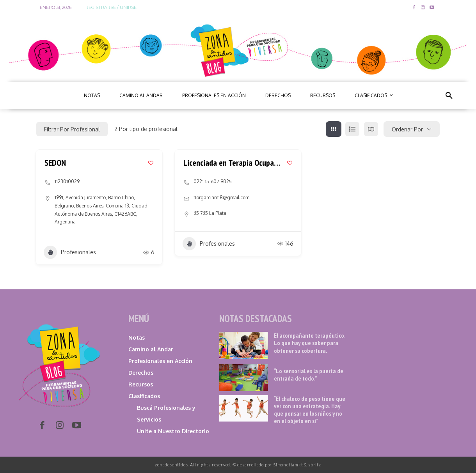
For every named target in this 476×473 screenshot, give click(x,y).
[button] (449, 96)
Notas (137, 337)
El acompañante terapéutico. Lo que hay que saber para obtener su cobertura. (310, 343)
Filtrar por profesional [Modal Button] (72, 129)
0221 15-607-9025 (213, 182)
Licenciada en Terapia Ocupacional (238, 163)
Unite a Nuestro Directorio (173, 431)
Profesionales (70, 252)
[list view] (352, 129)
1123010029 (67, 182)
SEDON (55, 163)
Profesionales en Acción (160, 361)
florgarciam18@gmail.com (221, 198)
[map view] (371, 129)
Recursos (141, 384)
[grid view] (334, 129)
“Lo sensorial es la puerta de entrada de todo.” (309, 375)
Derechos (141, 373)
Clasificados (144, 396)
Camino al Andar (151, 349)
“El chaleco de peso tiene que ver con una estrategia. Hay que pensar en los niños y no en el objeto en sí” (310, 410)
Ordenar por (407, 129)
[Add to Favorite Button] (151, 163)
